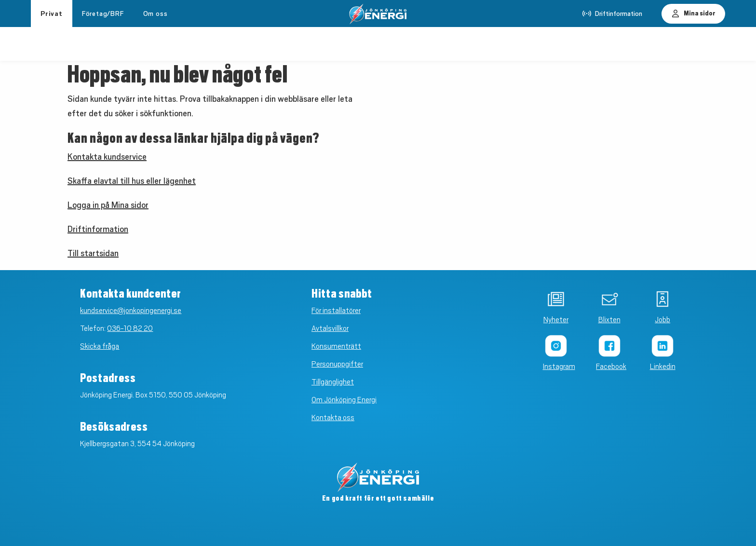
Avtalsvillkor (330, 328)
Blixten (609, 320)
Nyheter (556, 320)
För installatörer (336, 311)
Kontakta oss (333, 418)
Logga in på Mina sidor (108, 205)
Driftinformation (98, 229)
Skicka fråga (100, 346)
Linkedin (663, 367)
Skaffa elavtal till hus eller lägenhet (132, 181)
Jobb (662, 320)
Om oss (155, 14)
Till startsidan (93, 253)
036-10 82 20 (130, 328)
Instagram (556, 367)
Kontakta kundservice (107, 157)
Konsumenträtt (336, 346)
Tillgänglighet (333, 382)
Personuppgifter (337, 364)
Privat (52, 14)
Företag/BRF (103, 14)
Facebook (609, 367)
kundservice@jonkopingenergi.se (131, 311)
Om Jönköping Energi (344, 400)
